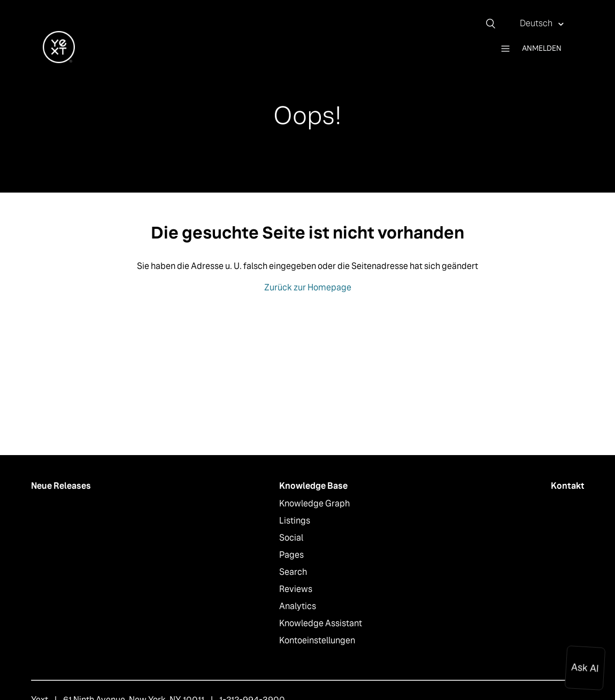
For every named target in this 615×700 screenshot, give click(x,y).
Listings (295, 521)
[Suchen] (495, 24)
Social (291, 538)
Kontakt (568, 486)
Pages (291, 555)
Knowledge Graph (314, 503)
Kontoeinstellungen (317, 640)
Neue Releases (61, 486)
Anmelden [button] (542, 48)
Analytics (298, 606)
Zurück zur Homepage (308, 287)
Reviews (296, 589)
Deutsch (537, 23)
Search (293, 572)
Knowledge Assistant (321, 623)
